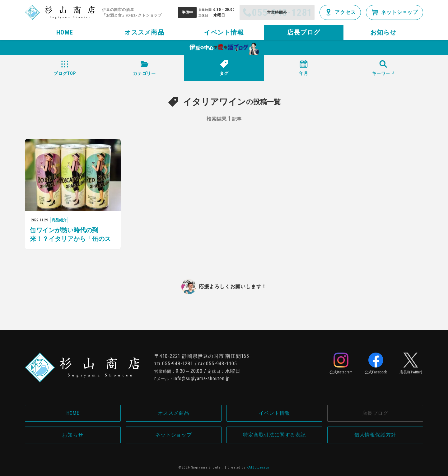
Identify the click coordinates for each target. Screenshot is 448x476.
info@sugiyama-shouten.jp (202, 379)
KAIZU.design (258, 467)
